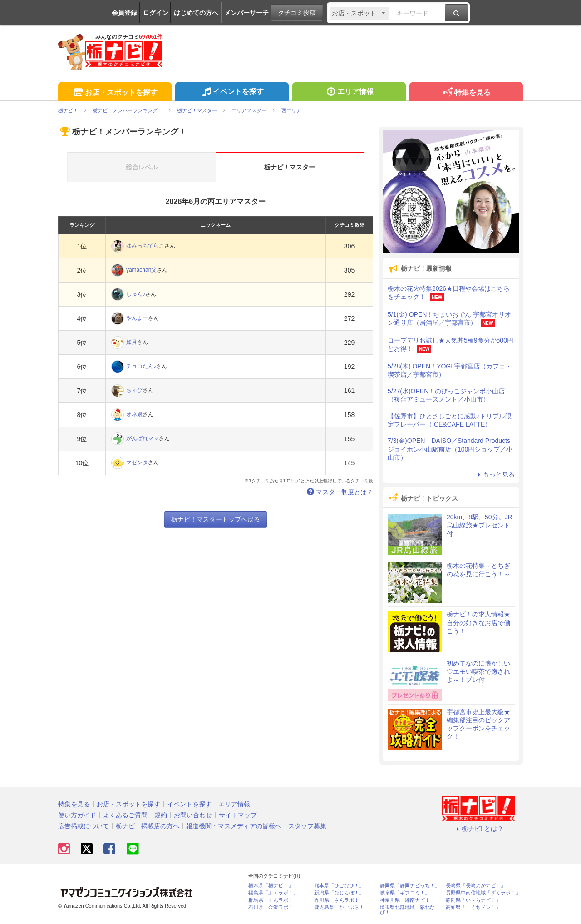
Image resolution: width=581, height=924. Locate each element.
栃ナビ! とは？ (478, 829)
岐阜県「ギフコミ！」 (405, 893)
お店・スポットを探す (115, 93)
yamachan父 (141, 270)
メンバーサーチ (246, 13)
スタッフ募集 (307, 826)
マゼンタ (137, 462)
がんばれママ (143, 438)
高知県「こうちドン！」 (473, 907)
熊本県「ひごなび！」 (339, 886)
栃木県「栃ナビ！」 (271, 886)
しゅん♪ (136, 294)
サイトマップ (238, 815)
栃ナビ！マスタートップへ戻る (216, 519)
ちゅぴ (134, 390)
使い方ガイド (77, 815)
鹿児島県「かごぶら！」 (342, 907)
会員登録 (124, 13)
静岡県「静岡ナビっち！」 (410, 886)
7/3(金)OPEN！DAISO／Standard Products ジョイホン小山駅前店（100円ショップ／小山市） (450, 449)
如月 (132, 342)
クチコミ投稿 (297, 13)
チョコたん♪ (141, 366)
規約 (161, 815)
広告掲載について (84, 826)
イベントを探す (232, 93)
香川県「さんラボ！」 (339, 900)
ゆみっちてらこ (145, 246)
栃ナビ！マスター (290, 167)
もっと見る (495, 474)
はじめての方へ (196, 13)
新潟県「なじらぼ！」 (339, 893)
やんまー (137, 318)
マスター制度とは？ (339, 492)
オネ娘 (134, 414)
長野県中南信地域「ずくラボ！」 (483, 893)
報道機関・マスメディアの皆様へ (234, 826)
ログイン (156, 13)
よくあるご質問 (125, 815)
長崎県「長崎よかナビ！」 (476, 886)
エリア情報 (349, 93)
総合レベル (142, 167)
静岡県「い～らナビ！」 (473, 900)
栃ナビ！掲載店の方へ (148, 826)
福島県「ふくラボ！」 (273, 893)
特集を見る (466, 93)
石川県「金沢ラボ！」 (273, 907)
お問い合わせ (193, 815)
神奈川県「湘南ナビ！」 (407, 900)
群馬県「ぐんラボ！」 (273, 900)
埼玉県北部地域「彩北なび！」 (407, 910)
